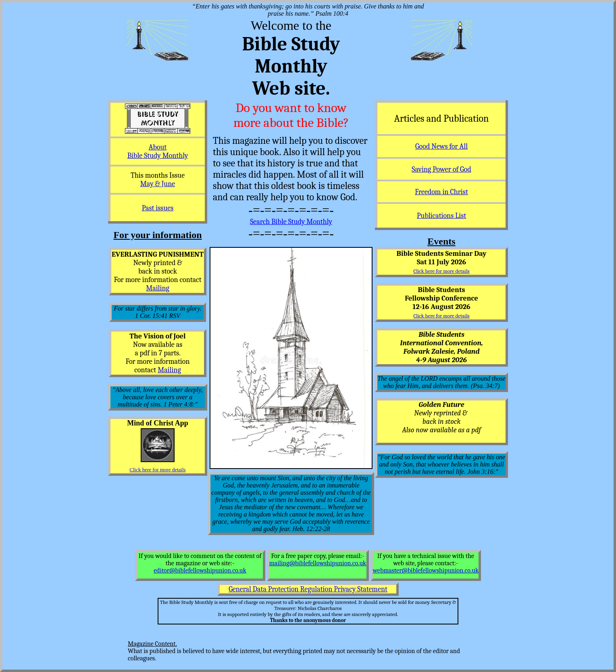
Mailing (158, 288)
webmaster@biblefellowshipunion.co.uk (426, 570)
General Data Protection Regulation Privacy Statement (308, 589)
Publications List (441, 216)
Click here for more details (157, 470)
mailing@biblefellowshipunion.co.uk (318, 563)
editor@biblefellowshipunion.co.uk (200, 570)
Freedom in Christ (441, 192)
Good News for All (441, 146)
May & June (158, 184)
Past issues (158, 208)
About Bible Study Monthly (158, 151)
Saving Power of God (441, 169)
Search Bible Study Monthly (291, 222)
